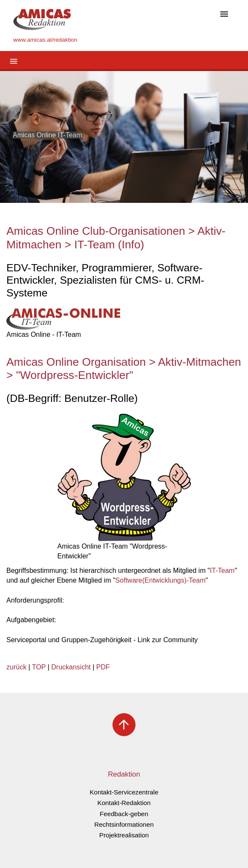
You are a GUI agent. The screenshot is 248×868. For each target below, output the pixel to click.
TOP (39, 667)
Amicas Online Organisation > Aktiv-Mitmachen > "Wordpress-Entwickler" (124, 369)
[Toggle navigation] (224, 15)
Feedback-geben (124, 814)
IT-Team (222, 571)
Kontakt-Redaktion (124, 803)
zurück (16, 667)
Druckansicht (71, 667)
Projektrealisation (124, 835)
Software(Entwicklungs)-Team (161, 580)
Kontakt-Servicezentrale (124, 792)
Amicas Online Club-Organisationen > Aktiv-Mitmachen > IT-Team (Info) (116, 238)
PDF (103, 667)
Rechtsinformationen (124, 824)
